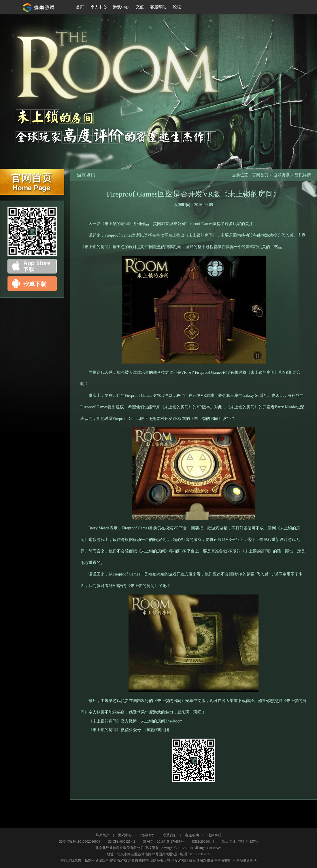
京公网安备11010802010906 (80, 841)
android (32, 284)
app (32, 266)
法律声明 (214, 835)
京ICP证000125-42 (121, 841)
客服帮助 (192, 835)
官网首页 (32, 182)
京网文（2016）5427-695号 (163, 841)
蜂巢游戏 (40, 7)
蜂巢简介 (103, 835)
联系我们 (170, 835)
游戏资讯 (282, 175)
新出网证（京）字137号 (240, 841)
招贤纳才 (147, 835)
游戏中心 (125, 835)
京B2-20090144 (203, 841)
